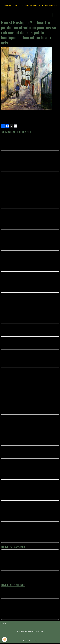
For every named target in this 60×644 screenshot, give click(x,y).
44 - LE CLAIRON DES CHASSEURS (16, 264)
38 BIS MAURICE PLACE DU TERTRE (16, 211)
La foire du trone (9, 557)
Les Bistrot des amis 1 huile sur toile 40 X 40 (19, 388)
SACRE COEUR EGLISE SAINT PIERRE (16, 472)
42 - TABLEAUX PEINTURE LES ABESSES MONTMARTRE (23, 258)
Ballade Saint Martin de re (12, 573)
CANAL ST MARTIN (10, 407)
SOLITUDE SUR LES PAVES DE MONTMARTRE (19, 295)
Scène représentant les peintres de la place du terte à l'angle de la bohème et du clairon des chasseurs (30, 340)
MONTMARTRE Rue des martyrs (15, 269)
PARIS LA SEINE (9, 375)
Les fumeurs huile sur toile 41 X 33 (16, 306)
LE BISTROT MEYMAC (11, 552)
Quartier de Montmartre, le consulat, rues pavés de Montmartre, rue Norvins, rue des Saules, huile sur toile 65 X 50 (27, 436)
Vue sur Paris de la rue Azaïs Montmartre (18, 357)
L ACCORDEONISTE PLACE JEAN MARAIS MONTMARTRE (23, 503)
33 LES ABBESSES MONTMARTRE (15, 153)
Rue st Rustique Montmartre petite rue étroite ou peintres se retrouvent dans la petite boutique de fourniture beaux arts (28, 400)
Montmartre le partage (11, 524)
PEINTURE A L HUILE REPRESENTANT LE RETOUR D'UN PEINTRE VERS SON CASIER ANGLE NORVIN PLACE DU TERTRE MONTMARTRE (30, 312)
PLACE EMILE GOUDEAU (12, 201)
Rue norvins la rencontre (12, 137)
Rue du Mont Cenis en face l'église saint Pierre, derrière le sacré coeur (28, 412)
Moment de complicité (11, 568)
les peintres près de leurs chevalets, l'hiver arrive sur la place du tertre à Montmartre (29, 424)
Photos (4, 623)
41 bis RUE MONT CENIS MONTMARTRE (18, 227)
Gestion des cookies (30, 641)
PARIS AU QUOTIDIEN (11, 529)
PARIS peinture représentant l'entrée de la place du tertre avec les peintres (30, 300)
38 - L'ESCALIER (9, 185)
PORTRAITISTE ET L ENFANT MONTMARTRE (19, 248)
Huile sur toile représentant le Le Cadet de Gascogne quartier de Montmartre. (26, 364)
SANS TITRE (8, 493)
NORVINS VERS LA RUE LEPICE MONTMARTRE (20, 290)
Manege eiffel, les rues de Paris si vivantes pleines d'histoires (25, 443)
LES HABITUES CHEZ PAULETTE (15, 498)
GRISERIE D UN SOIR (11, 466)
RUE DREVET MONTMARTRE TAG (15, 243)
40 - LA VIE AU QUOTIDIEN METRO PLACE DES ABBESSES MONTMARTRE (29, 232)
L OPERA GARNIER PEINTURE (14, 482)
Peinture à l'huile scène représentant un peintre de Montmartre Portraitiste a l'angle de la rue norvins (30, 327)
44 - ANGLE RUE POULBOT (13, 274)
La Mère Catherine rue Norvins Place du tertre (19, 417)
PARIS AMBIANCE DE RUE (12, 195)
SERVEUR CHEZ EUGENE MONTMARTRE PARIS (20, 222)
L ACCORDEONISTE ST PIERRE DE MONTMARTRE (21, 487)
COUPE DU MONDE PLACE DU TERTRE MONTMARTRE (23, 514)
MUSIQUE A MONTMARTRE (13, 535)
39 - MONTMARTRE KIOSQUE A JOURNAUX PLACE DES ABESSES (27, 174)
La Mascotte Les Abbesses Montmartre (17, 169)
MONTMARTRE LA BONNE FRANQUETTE (18, 143)
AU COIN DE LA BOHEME (12, 394)
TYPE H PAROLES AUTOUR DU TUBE (16, 563)
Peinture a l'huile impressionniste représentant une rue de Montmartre (28, 347)
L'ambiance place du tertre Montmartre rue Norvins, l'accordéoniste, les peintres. (28, 455)
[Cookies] (5, 639)
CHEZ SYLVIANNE (9, 448)
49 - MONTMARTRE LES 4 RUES (15, 285)
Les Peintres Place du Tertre (13, 352)
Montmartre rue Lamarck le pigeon (15, 158)
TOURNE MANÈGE (10, 578)
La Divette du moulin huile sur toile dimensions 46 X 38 (23, 164)
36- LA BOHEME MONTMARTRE (15, 253)
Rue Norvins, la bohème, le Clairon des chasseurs (21, 370)
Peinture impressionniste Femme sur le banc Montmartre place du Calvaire (29, 334)
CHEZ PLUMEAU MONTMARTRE (15, 148)
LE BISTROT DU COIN (11, 477)
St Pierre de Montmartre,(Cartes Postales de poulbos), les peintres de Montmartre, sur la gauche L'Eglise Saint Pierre (28, 382)
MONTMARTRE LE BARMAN (13, 519)
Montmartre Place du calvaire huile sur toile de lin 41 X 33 (24, 430)
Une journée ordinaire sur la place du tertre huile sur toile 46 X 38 (26, 461)
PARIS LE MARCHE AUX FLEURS (15, 190)
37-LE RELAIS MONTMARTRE (14, 216)
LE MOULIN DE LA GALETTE (13, 508)
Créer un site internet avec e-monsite (30, 631)
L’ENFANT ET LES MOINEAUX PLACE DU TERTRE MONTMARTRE (26, 179)
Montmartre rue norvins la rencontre (16, 540)
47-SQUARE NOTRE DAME (13, 279)
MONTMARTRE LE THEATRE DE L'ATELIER (18, 206)
